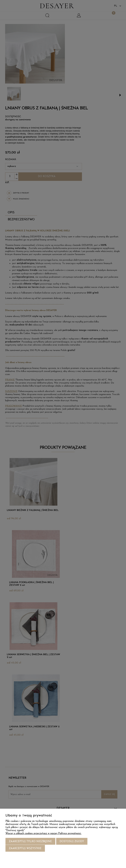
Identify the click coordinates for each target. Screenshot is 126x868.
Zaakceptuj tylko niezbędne (30, 842)
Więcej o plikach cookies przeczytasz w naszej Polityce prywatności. (43, 834)
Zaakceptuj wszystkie (25, 849)
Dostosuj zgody (72, 842)
